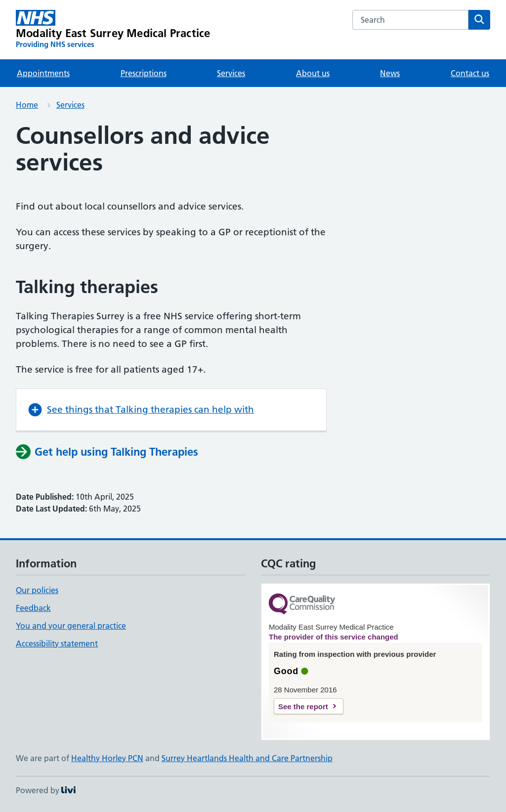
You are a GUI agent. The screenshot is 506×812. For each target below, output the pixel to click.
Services (231, 73)
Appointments (43, 73)
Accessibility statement (57, 643)
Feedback (33, 608)
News (390, 73)
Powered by (46, 790)
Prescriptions (144, 73)
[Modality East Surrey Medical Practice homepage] (113, 30)
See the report (303, 706)
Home (27, 105)
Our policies (37, 590)
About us (313, 73)
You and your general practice (71, 626)
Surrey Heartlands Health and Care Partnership (247, 758)
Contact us (470, 73)
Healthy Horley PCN (107, 758)
